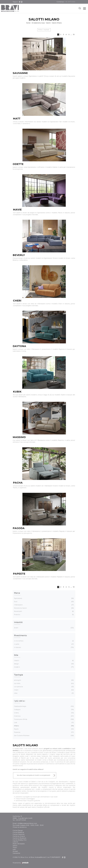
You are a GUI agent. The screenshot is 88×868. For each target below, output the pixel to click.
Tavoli (15, 848)
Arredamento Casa (38, 23)
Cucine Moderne (18, 832)
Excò (44, 602)
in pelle (44, 644)
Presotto (44, 615)
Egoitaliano (44, 598)
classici (44, 661)
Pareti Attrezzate (19, 844)
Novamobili (44, 611)
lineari (44, 690)
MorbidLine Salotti (44, 608)
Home (28, 23)
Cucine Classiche (19, 834)
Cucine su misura (19, 836)
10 (74, 34)
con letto (44, 683)
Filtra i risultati (44, 30)
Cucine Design (18, 831)
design (44, 664)
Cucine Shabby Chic (20, 840)
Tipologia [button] (19, 675)
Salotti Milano (57, 23)
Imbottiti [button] (18, 622)
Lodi (44, 723)
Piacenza (44, 732)
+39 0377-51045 (70, 2)
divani (44, 628)
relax (44, 693)
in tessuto (44, 647)
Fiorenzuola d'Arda (44, 719)
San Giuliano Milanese (44, 736)
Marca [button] (17, 593)
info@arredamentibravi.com (27, 823)
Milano (44, 726)
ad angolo (44, 680)
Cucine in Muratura (19, 838)
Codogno (44, 710)
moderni (44, 667)
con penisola (44, 687)
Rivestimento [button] (21, 635)
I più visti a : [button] (20, 701)
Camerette (16, 853)
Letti (14, 849)
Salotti (48, 23)
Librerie (15, 842)
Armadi (15, 851)
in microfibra (44, 641)
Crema (44, 713)
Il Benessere (44, 605)
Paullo (44, 729)
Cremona (44, 716)
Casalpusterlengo (44, 706)
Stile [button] (16, 655)
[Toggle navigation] (84, 8)
